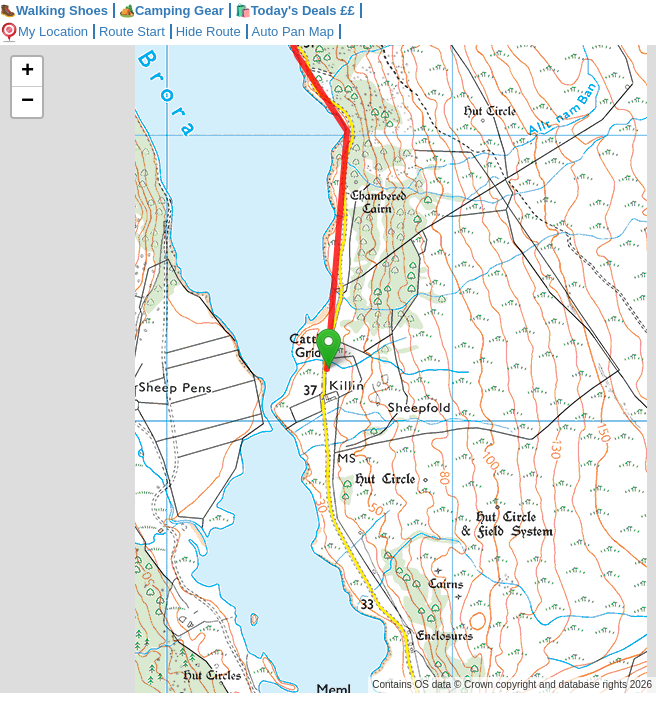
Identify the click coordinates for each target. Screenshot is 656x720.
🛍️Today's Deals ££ (295, 10)
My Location (44, 31)
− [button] (27, 102)
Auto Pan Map (293, 31)
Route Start (132, 31)
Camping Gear (171, 10)
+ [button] (27, 72)
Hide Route (208, 31)
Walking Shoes (54, 10)
